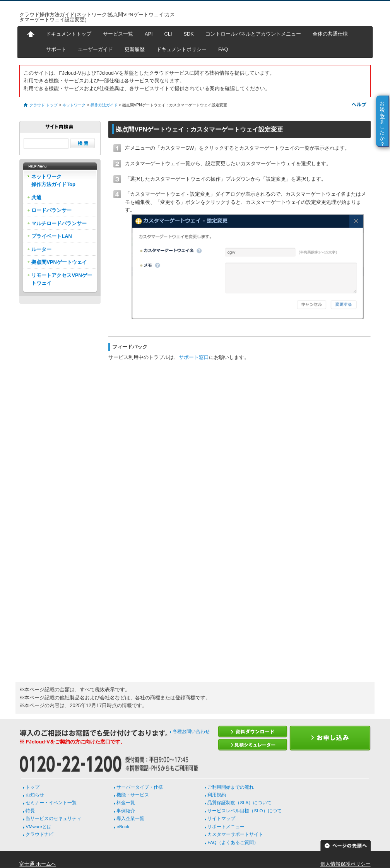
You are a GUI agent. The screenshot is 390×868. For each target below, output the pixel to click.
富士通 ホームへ (38, 864)
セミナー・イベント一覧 (51, 803)
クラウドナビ (39, 834)
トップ (32, 787)
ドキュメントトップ (69, 34)
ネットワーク (74, 105)
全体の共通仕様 (330, 34)
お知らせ (35, 795)
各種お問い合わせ (191, 731)
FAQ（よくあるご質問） (233, 842)
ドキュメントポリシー (181, 49)
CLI (168, 34)
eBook (123, 827)
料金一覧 (126, 803)
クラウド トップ (44, 105)
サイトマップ (221, 818)
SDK (189, 34)
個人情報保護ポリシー (346, 864)
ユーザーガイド (95, 49)
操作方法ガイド (104, 105)
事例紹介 (126, 811)
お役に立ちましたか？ (382, 121)
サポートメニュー (226, 827)
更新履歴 (135, 49)
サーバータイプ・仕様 (140, 787)
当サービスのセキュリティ (53, 818)
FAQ (223, 49)
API (149, 34)
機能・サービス (133, 795)
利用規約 (217, 795)
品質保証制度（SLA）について (239, 803)
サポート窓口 (194, 357)
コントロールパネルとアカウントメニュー (253, 34)
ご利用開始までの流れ (231, 787)
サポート (56, 49)
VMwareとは (38, 827)
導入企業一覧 (130, 818)
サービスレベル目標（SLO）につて (244, 811)
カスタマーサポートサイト (235, 834)
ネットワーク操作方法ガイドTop (53, 180)
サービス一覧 (118, 34)
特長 (30, 811)
